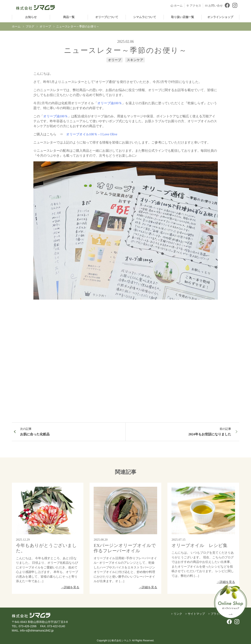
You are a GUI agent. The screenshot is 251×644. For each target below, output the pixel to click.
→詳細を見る (70, 587)
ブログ (30, 27)
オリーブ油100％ (110, 103)
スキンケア (135, 60)
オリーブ (45, 27)
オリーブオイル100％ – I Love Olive (92, 134)
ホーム (16, 27)
